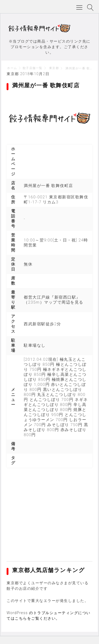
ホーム (12, 68)
